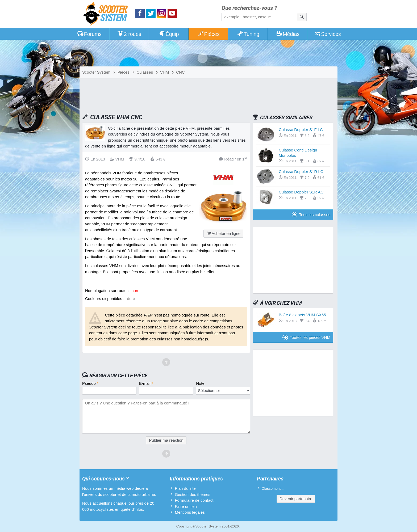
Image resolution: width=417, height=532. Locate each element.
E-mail (146, 383)
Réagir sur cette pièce (118, 375)
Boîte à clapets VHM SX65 (302, 315)
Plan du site (185, 488)
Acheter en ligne (223, 233)
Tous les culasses (311, 215)
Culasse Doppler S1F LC (301, 130)
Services (328, 34)
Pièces (208, 34)
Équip (169, 34)
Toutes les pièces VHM (306, 337)
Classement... (273, 489)
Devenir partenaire (296, 499)
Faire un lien (186, 506)
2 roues (129, 34)
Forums (89, 34)
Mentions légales (190, 512)
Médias (288, 34)
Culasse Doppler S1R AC (301, 192)
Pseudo (90, 383)
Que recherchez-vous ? (249, 8)
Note (200, 383)
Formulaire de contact (194, 500)
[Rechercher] (302, 17)
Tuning (248, 34)
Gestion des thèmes (192, 494)
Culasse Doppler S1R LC (301, 172)
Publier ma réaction (166, 440)
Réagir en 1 (233, 159)
